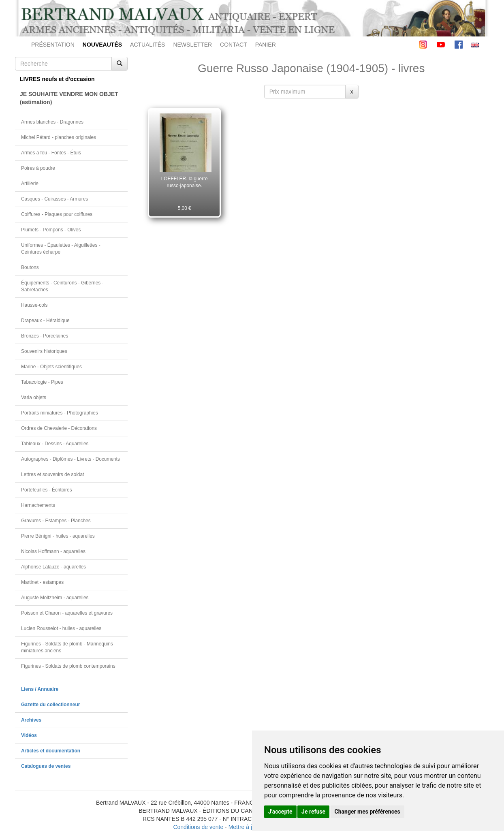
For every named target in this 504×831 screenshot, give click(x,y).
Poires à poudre (38, 168)
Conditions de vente (198, 827)
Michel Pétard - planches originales (59, 137)
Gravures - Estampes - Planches (56, 521)
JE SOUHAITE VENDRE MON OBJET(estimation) (69, 98)
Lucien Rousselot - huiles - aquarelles (61, 628)
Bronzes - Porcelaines (45, 336)
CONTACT (234, 45)
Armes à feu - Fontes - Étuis (51, 153)
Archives (31, 720)
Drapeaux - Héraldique (45, 320)
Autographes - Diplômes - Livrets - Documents (70, 459)
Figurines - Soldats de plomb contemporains (68, 666)
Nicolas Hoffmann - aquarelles (53, 551)
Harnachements (38, 505)
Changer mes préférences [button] (367, 812)
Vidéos (29, 735)
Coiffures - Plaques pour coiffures (57, 214)
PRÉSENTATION (53, 45)
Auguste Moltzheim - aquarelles (55, 598)
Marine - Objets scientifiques (51, 367)
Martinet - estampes (42, 582)
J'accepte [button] (280, 812)
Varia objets (34, 397)
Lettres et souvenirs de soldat (52, 474)
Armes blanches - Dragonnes (52, 122)
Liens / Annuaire (40, 689)
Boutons (30, 267)
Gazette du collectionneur (50, 705)
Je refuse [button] (313, 812)
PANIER (266, 45)
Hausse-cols (34, 305)
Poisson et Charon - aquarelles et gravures (67, 613)
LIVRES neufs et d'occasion (57, 79)
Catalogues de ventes (46, 766)
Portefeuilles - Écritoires (47, 490)
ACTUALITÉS (147, 45)
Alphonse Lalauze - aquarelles (53, 567)
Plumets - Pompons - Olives (51, 230)
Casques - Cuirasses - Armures (54, 199)
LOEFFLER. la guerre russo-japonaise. (185, 182)
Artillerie (30, 184)
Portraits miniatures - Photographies (60, 413)
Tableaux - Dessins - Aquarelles (55, 444)
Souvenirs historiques (44, 351)
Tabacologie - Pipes (42, 382)
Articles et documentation (51, 751)
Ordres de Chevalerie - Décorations (59, 428)
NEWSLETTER (192, 45)
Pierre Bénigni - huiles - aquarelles (58, 536)
